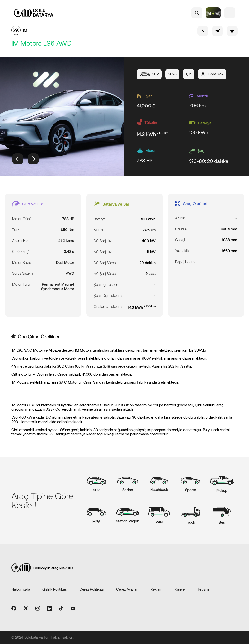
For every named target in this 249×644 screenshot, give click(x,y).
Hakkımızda (21, 589)
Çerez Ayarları (127, 589)
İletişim (203, 589)
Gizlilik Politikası (55, 589)
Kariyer (180, 589)
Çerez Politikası (92, 589)
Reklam (156, 589)
